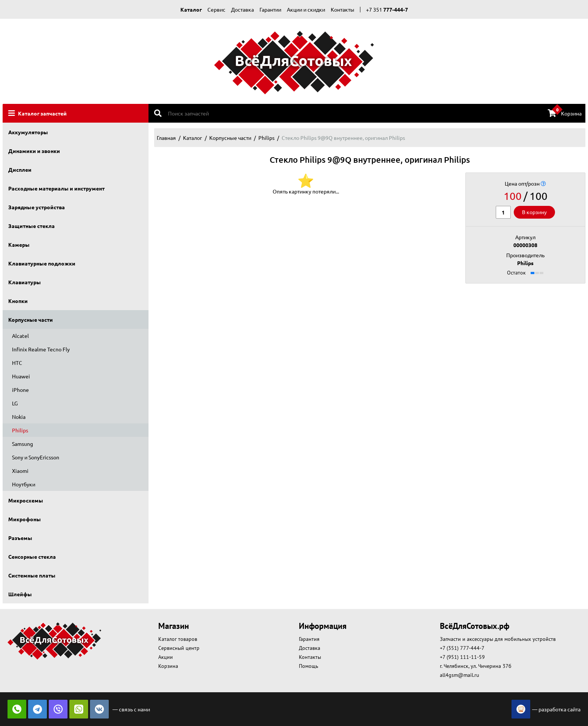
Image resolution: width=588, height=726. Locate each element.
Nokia (19, 417)
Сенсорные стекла (32, 556)
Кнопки (18, 301)
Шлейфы (20, 594)
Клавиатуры (25, 282)
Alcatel (20, 336)
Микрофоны (25, 519)
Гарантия (309, 639)
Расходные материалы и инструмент (56, 188)
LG (15, 403)
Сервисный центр (179, 648)
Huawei (21, 376)
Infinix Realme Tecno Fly (41, 349)
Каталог (191, 9)
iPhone (20, 390)
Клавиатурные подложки (42, 263)
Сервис (216, 9)
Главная (166, 138)
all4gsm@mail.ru (460, 675)
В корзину (534, 212)
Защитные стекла (31, 226)
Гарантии (270, 9)
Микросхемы (26, 500)
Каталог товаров (178, 639)
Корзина (565, 113)
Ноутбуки (24, 484)
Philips (20, 430)
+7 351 (387, 9)
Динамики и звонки (34, 151)
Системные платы (32, 575)
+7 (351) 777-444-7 (462, 648)
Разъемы (20, 538)
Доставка (242, 9)
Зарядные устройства (37, 207)
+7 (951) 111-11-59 (462, 657)
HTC (17, 363)
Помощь (309, 666)
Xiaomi (20, 471)
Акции (166, 657)
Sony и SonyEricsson (36, 457)
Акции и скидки (306, 9)
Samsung (22, 444)
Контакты (343, 9)
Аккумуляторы (28, 132)
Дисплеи (20, 169)
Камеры (19, 244)
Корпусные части (31, 319)
